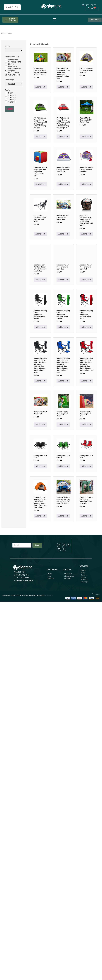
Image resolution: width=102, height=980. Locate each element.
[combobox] (8, 7)
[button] (54, 19)
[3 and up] (6, 97)
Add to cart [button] (40, 87)
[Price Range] (14, 84)
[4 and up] (6, 95)
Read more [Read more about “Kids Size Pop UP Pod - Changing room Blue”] (63, 280)
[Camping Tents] (6, 62)
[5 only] (6, 93)
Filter (9, 109)
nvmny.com (49, 595)
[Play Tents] (6, 66)
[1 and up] (6, 102)
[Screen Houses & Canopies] (6, 69)
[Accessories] (6, 60)
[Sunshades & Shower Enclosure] (6, 73)
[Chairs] (6, 64)
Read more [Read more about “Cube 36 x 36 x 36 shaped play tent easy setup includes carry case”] (40, 184)
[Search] (17, 7)
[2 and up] (6, 100)
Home (4, 33)
